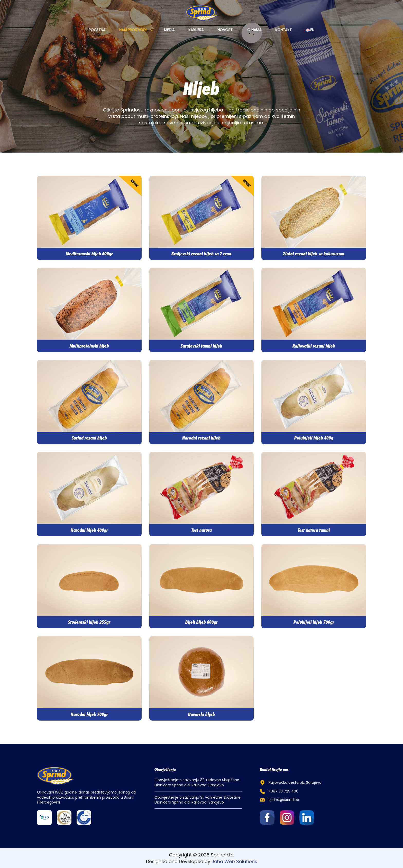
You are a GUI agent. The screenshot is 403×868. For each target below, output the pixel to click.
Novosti (225, 30)
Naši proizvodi (133, 30)
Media (169, 30)
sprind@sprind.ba (284, 800)
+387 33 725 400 (283, 791)
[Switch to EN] (310, 30)
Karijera (196, 30)
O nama (254, 30)
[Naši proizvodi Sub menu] (152, 30)
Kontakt (283, 30)
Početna (97, 30)
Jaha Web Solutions (234, 861)
